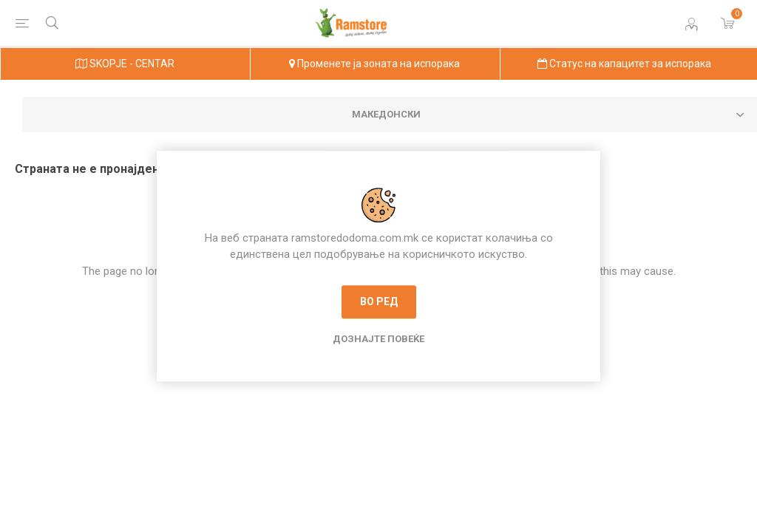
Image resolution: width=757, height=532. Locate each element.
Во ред (379, 301)
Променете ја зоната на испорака (374, 64)
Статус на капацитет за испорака (624, 64)
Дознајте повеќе (378, 339)
